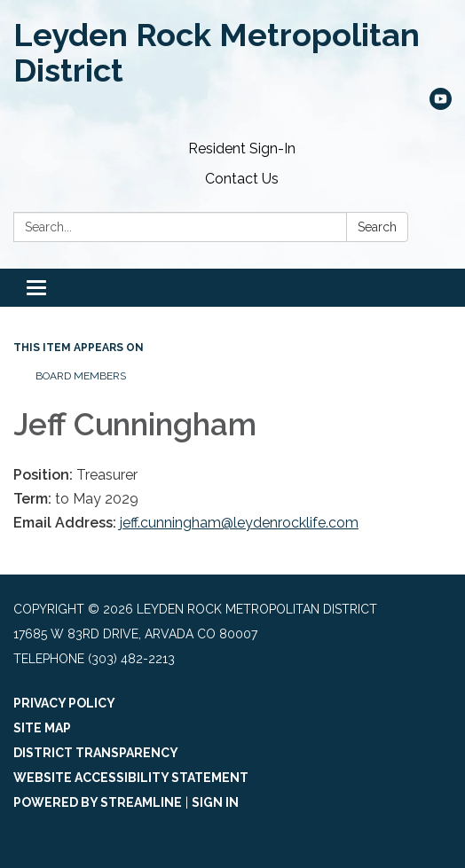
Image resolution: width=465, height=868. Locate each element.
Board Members (81, 376)
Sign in (215, 802)
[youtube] (441, 105)
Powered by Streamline (98, 802)
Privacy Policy (64, 703)
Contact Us (242, 179)
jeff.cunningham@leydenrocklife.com (239, 523)
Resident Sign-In (242, 149)
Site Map (42, 728)
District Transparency (96, 753)
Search (377, 227)
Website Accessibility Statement (131, 778)
